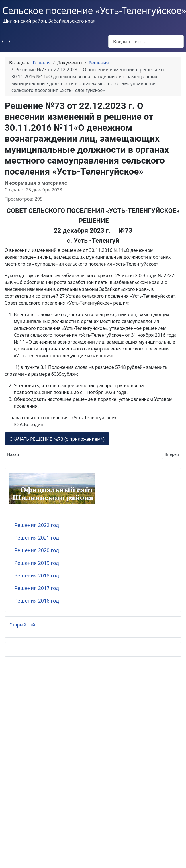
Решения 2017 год (37, 588)
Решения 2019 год (37, 563)
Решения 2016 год (37, 601)
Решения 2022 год (37, 525)
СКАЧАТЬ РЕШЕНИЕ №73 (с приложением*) (57, 439)
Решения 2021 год (37, 538)
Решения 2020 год (37, 550)
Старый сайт (23, 625)
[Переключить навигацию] (6, 42)
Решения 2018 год (37, 575)
